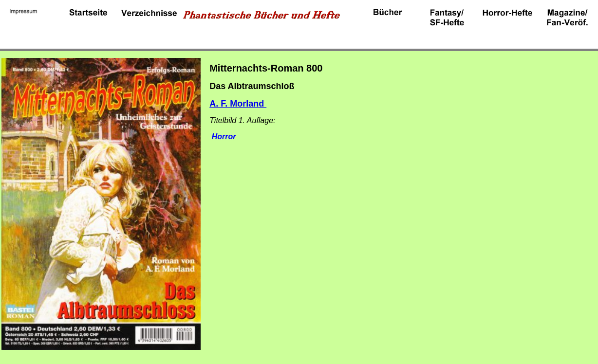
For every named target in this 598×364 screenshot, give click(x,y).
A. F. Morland (238, 104)
